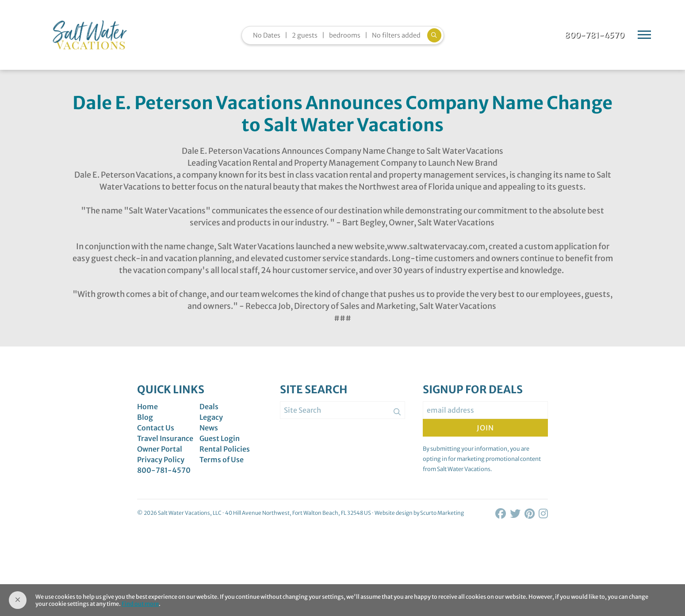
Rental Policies (225, 449)
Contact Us (156, 428)
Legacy (211, 417)
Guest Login (220, 438)
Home (147, 407)
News (209, 428)
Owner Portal (160, 449)
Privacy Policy (161, 460)
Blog (145, 417)
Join (485, 428)
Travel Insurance (165, 438)
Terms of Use (222, 460)
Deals (209, 407)
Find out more (140, 604)
